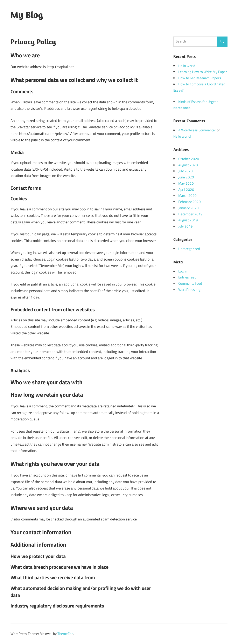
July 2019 (185, 226)
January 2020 (188, 208)
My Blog (27, 15)
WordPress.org (189, 290)
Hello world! (182, 136)
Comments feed (190, 283)
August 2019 (188, 220)
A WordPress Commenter (197, 130)
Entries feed (187, 277)
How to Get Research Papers (200, 78)
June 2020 (186, 177)
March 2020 (187, 196)
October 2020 (189, 159)
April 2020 (186, 190)
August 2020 (188, 165)
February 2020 (190, 202)
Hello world (187, 66)
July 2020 (185, 171)
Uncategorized (189, 249)
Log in (183, 271)
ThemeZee (65, 634)
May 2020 (186, 183)
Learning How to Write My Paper (203, 72)
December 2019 (190, 214)
